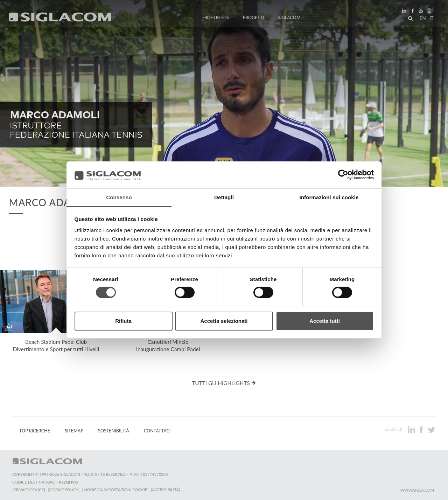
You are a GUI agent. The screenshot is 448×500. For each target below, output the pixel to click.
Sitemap (74, 431)
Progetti (254, 18)
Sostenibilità (114, 431)
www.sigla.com (417, 490)
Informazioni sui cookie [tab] (329, 197)
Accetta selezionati (224, 321)
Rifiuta (123, 321)
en (422, 19)
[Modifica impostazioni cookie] (116, 490)
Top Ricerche (35, 431)
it (431, 19)
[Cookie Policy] (64, 490)
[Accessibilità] (166, 490)
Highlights (215, 18)
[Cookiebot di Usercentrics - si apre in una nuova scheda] (343, 175)
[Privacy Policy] (29, 490)
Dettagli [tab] (224, 197)
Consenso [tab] (119, 197)
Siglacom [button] (292, 18)
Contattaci (157, 431)
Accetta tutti (325, 321)
